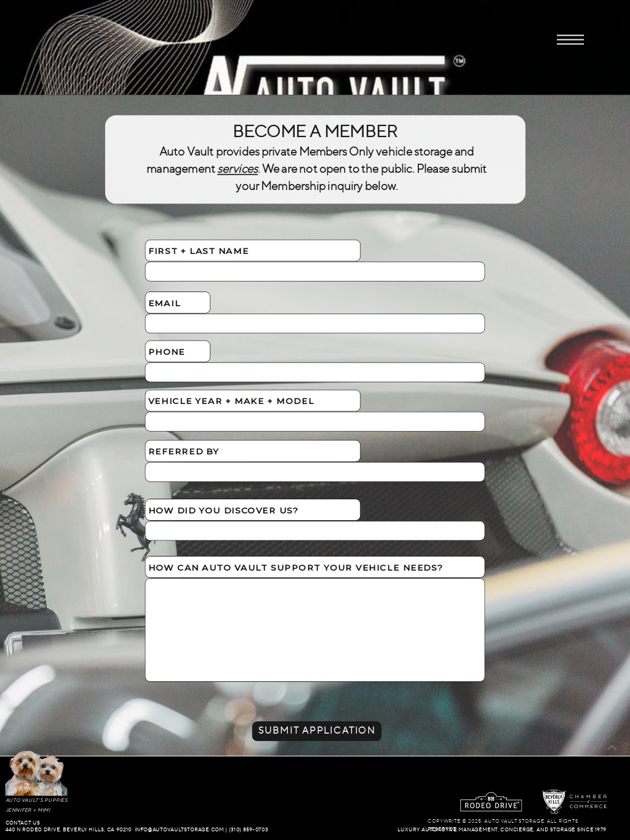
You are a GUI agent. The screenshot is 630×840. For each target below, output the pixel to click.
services (237, 169)
